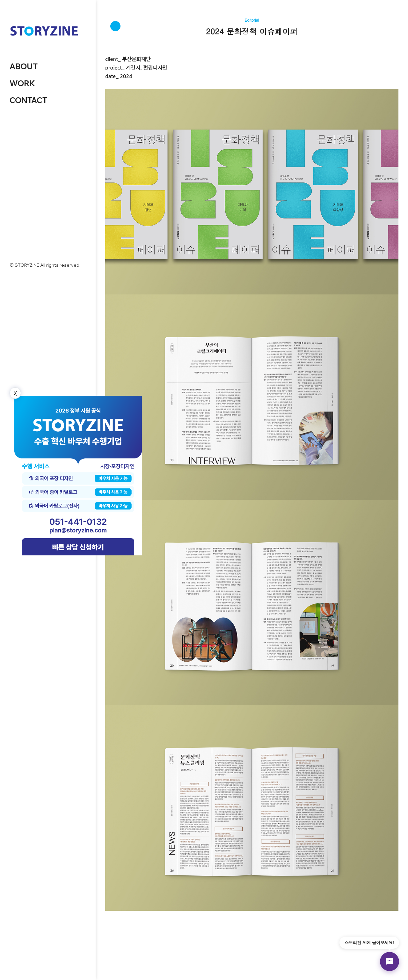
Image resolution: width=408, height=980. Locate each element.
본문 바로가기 (0, 0)
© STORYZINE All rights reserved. (45, 265)
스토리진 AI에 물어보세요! (369, 942)
